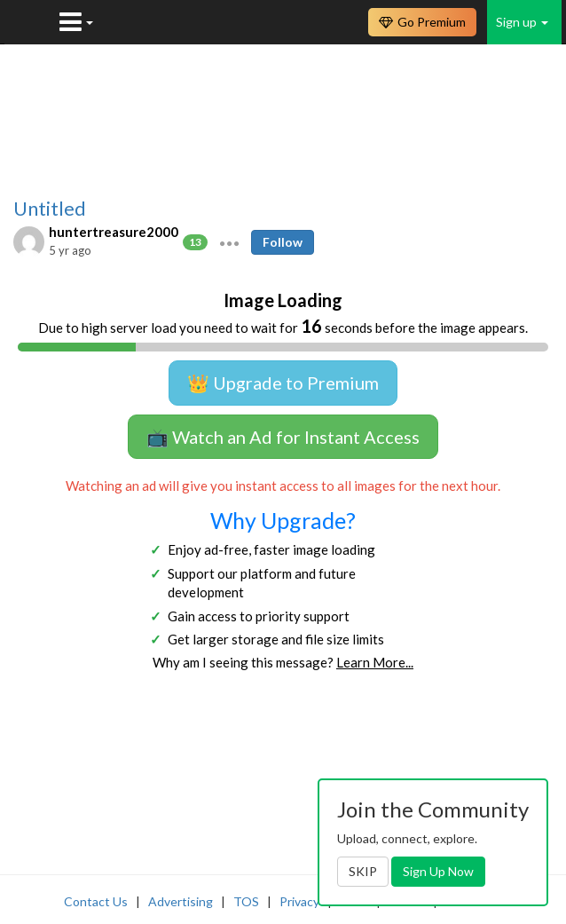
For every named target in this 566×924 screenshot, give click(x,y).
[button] (229, 241)
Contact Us (96, 901)
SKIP (363, 871)
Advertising (181, 901)
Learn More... (375, 662)
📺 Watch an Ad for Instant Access (283, 437)
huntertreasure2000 (114, 232)
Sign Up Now (438, 871)
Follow (283, 242)
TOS (246, 901)
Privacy (299, 901)
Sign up (522, 22)
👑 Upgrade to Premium (283, 383)
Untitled (50, 209)
